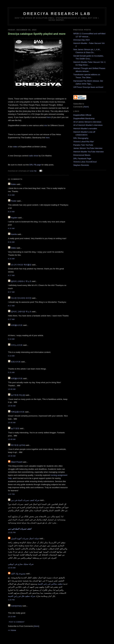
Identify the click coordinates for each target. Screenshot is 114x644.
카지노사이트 (17, 345)
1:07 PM (11, 494)
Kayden (14, 218)
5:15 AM (11, 373)
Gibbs (14, 248)
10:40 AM (12, 568)
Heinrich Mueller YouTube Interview (88, 152)
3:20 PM (11, 600)
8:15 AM (11, 228)
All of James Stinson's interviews (87, 122)
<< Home (12, 630)
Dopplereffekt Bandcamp (84, 118)
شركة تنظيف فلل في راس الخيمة (22, 596)
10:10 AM (12, 617)
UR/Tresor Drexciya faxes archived (88, 87)
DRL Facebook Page (82, 158)
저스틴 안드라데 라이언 (21, 298)
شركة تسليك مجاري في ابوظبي (21, 564)
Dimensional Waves (82, 155)
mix (46, 125)
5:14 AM (11, 339)
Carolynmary (16, 606)
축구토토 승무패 (18, 445)
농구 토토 (15, 428)
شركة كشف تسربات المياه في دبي (25, 500)
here (49, 117)
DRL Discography (81, 138)
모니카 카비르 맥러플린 (21, 265)
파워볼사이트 (17, 325)
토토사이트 (16, 362)
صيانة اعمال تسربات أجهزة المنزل (25, 538)
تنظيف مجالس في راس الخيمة (50, 584)
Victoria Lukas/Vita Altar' (84, 142)
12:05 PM (12, 533)
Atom (36, 626)
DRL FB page (35, 165)
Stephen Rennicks (81, 165)
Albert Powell (16, 462)
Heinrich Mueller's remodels (85, 129)
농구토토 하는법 (18, 395)
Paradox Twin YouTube (83, 145)
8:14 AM (11, 195)
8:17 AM (11, 276)
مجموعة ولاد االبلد (18, 574)
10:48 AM (12, 389)
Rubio (14, 184)
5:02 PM (33, 171)
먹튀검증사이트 (18, 412)
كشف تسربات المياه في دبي (20, 529)
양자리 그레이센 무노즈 (21, 312)
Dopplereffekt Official (82, 115)
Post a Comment (17, 622)
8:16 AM (11, 242)
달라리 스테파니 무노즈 (21, 281)
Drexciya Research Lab (57, 14)
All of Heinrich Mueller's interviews (88, 125)
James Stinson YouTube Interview (88, 148)
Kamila (14, 234)
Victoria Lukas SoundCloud (85, 162)
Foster (14, 201)
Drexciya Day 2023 (81, 40)
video (15, 147)
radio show (33, 156)
